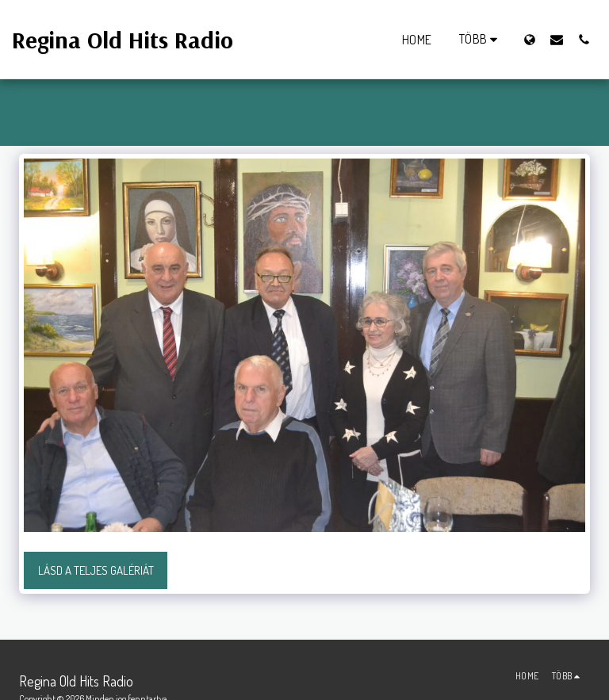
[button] (557, 39)
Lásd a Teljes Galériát (96, 570)
